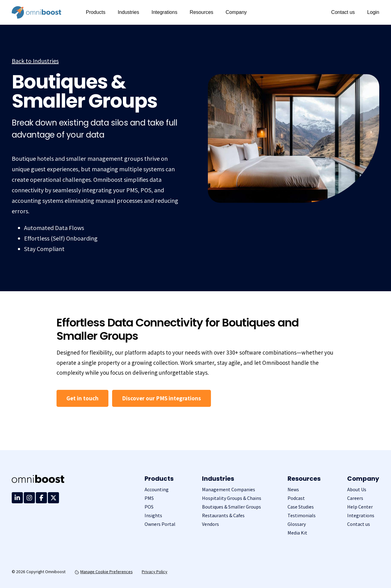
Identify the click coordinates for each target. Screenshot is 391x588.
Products (96, 12)
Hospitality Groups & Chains (232, 498)
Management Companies (229, 490)
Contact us (343, 12)
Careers (355, 498)
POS (149, 507)
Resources (201, 12)
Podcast (296, 498)
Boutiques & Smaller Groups (231, 507)
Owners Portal (160, 524)
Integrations (165, 12)
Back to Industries (35, 61)
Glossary (297, 524)
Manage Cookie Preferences (104, 572)
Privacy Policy (155, 572)
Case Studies (301, 507)
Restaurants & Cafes (223, 516)
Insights (153, 516)
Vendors (210, 524)
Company (236, 12)
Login (373, 12)
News (293, 490)
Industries (128, 12)
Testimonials (302, 516)
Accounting (157, 490)
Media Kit (297, 533)
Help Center (360, 507)
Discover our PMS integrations (162, 398)
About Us (357, 490)
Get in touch (82, 398)
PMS (149, 498)
